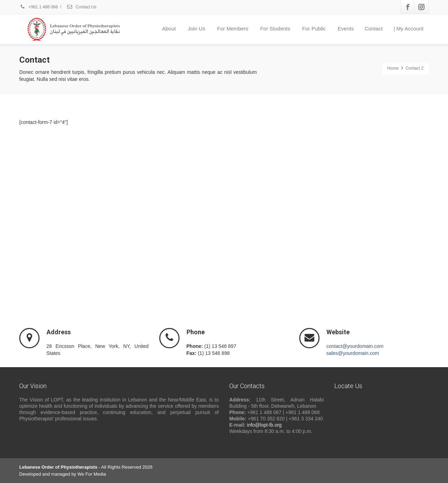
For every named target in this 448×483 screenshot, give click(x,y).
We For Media (92, 474)
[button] (348, 218)
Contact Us (82, 7)
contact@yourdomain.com (355, 346)
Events (346, 29)
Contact (374, 29)
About (169, 29)
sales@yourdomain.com (353, 353)
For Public (314, 29)
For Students (275, 29)
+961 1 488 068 (38, 7)
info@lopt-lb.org (264, 425)
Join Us (196, 29)
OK (373, 157)
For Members (233, 29)
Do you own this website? (298, 157)
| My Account (408, 29)
